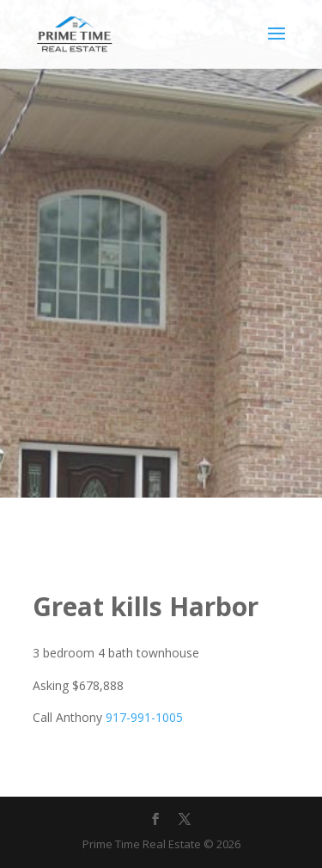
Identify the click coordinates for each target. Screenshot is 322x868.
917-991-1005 (144, 717)
